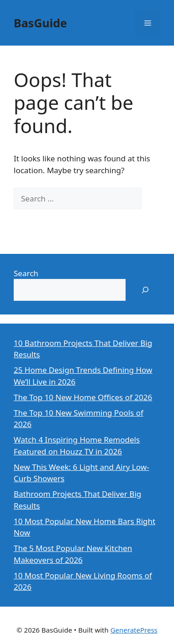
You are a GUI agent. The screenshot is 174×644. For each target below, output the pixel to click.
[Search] (27, 220)
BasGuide (40, 23)
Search (26, 273)
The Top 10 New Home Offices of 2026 (83, 397)
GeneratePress (134, 630)
